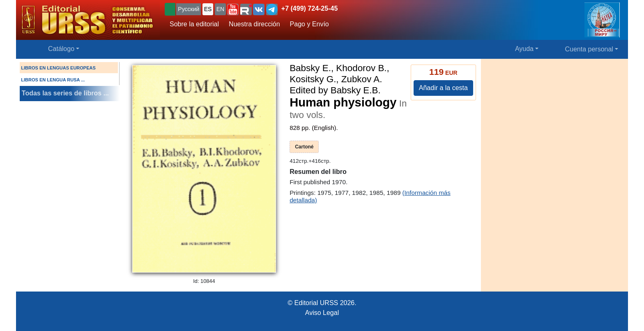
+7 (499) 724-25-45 (309, 8)
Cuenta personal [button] (589, 49)
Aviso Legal (322, 313)
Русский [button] (189, 9)
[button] (233, 9)
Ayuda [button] (524, 49)
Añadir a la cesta (443, 88)
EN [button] (220, 9)
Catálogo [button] (61, 49)
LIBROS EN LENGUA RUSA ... (53, 80)
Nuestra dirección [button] (254, 24)
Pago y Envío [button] (309, 24)
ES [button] (208, 9)
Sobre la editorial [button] (194, 24)
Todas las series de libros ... (65, 93)
